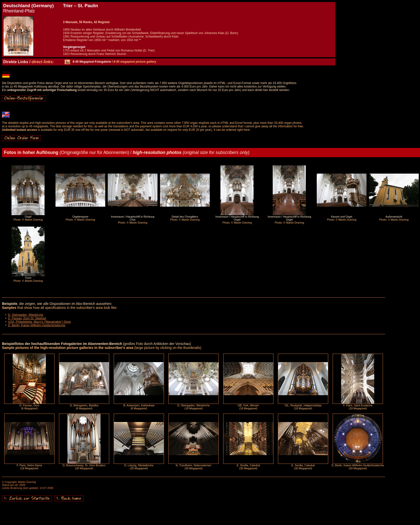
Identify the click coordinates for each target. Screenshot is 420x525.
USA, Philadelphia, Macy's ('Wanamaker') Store (39, 322)
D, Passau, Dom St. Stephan (27, 318)
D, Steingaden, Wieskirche (26, 315)
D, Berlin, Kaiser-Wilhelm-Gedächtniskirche (37, 325)
